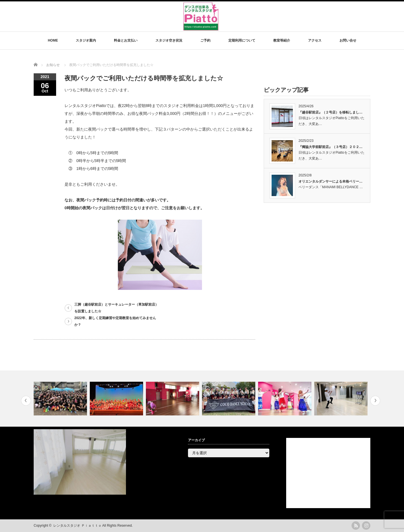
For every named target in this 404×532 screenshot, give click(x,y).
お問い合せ (348, 40)
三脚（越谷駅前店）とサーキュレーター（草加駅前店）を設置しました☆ (116, 308)
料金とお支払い (126, 40)
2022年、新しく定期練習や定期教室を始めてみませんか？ (115, 321)
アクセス (315, 40)
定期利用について (242, 40)
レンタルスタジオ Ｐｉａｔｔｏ (77, 526)
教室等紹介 (282, 40)
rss (356, 526)
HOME (53, 40)
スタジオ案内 (86, 40)
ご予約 (205, 40)
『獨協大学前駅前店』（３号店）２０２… (330, 147)
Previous (26, 401)
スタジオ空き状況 (169, 40)
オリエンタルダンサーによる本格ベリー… (330, 181)
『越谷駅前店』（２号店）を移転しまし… (330, 112)
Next (375, 401)
